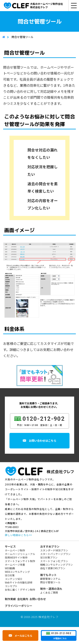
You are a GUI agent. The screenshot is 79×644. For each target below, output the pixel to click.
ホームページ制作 (15, 550)
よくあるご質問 (49, 592)
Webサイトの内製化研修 (19, 582)
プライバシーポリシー (19, 606)
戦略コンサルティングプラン (57, 564)
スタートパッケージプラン (55, 554)
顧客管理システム (50, 579)
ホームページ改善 (15, 564)
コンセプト (11, 586)
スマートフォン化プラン (54, 561)
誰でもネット (48, 575)
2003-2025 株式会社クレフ (41, 617)
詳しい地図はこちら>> (18, 535)
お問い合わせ (38, 599)
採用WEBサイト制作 (16, 557)
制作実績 (10, 599)
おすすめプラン (50, 546)
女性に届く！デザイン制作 (20, 589)
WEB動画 (10, 568)
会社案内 (23, 599)
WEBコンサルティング (17, 572)
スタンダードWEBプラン (54, 550)
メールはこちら (23, 635)
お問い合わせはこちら (43, 441)
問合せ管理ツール (50, 582)
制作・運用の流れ (51, 589)
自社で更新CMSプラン (53, 568)
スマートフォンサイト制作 (20, 561)
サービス (10, 546)
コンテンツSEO (13, 579)
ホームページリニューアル (20, 554)
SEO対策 (10, 575)
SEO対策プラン (49, 557)
